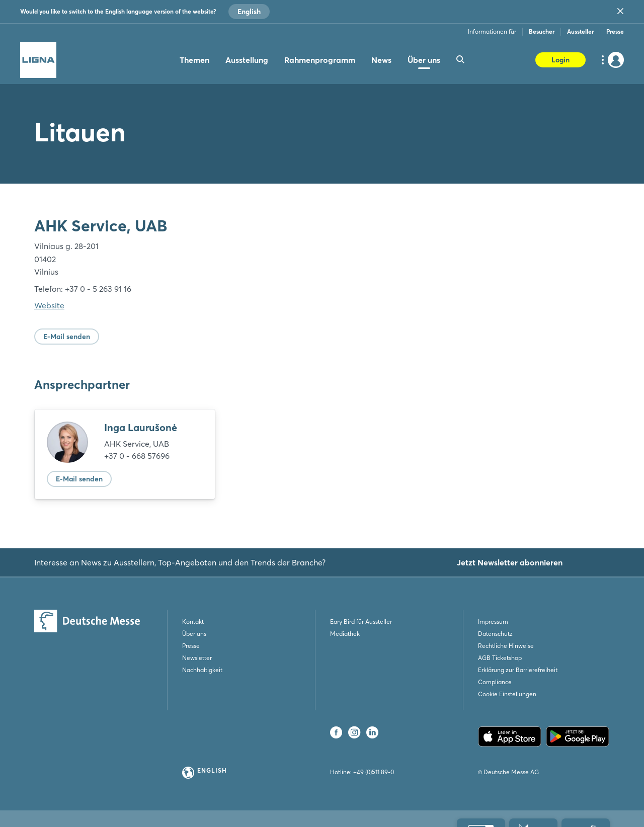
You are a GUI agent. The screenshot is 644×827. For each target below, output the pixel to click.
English (249, 12)
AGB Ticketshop (500, 658)
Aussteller (580, 31)
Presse (615, 31)
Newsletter (197, 658)
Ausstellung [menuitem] (247, 60)
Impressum (493, 622)
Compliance (495, 682)
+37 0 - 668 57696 (137, 456)
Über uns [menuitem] (424, 60)
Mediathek (345, 634)
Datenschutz (495, 634)
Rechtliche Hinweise (506, 646)
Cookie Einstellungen (507, 694)
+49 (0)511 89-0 (374, 772)
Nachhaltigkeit (202, 670)
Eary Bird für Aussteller (361, 622)
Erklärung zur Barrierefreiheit (518, 670)
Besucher (542, 31)
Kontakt (193, 622)
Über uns (194, 634)
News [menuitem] (381, 60)
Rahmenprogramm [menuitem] (320, 60)
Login (560, 60)
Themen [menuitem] (194, 60)
